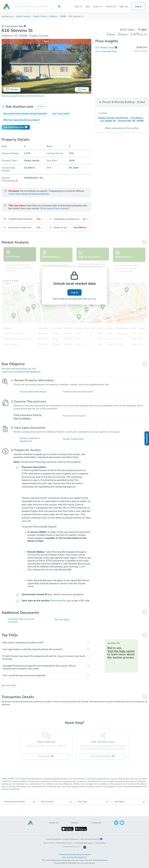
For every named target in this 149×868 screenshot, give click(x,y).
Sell (88, 6)
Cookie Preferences (71, 839)
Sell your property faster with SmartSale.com (23, 96)
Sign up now (89, 299)
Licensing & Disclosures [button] (84, 843)
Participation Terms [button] (64, 843)
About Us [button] (54, 823)
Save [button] (142, 30)
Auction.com (7, 16)
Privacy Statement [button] (54, 839)
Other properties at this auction (122, 128)
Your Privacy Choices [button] (91, 839)
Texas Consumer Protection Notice (93, 860)
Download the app (61, 604)
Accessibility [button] (100, 843)
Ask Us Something (103, 760)
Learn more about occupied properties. (29, 194)
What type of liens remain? (55, 208)
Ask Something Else (16, 127)
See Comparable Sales (106, 51)
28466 (63, 16)
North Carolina (23, 16)
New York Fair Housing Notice (75, 857)
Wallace (53, 16)
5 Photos (12, 89)
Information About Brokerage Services (63, 860)
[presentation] (37, 6)
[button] (25, 114)
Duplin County (40, 16)
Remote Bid (34, 558)
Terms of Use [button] (49, 843)
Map (82, 89)
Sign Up (124, 6)
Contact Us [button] (96, 823)
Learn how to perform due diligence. (21, 372)
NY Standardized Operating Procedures (75, 854)
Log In (138, 6)
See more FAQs (9, 689)
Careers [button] (75, 823)
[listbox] (79, 6)
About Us (111, 6)
